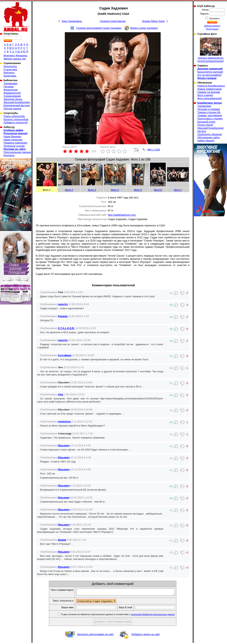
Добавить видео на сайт (146, 635)
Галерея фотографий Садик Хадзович (99, 28)
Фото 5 (138, 190)
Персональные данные (17, 152)
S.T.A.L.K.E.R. (66, 328)
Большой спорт (206, 122)
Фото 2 (69, 190)
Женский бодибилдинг (17, 102)
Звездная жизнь (13, 99)
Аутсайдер (65, 355)
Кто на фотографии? (210, 75)
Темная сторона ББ (209, 112)
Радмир (63, 316)
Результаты (10, 66)
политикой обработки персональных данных (159, 616)
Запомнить (214, 18)
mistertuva (64, 422)
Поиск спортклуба (14, 116)
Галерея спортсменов (113, 21)
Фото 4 (115, 190)
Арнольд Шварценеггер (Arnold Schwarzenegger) (211, 50)
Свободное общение (210, 134)
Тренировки (10, 83)
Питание (9, 87)
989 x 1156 (154, 150)
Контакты (9, 155)
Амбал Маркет (206, 141)
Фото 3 (92, 190)
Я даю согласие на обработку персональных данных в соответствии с (124, 616)
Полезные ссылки (14, 146)
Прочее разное (12, 109)
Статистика (10, 69)
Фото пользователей (209, 98)
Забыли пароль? (212, 26)
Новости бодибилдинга (211, 86)
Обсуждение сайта (208, 137)
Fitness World (205, 125)
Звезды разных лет (15, 59)
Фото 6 (158, 190)
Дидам (62, 540)
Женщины (21, 56)
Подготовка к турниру (210, 119)
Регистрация (212, 29)
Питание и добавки (209, 109)
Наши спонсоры (13, 140)
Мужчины (9, 56)
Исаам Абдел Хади (153, 21)
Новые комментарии (210, 89)
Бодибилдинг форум (210, 103)
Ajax (61, 394)
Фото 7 (178, 190)
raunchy (63, 304)
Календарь (10, 76)
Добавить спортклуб (16, 122)
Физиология (11, 90)
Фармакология (12, 93)
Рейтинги (9, 73)
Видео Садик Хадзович (144, 28)
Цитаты (202, 131)
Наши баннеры (12, 136)
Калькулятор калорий (210, 72)
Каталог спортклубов (16, 119)
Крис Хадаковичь (72, 21)
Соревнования (12, 96)
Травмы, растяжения (210, 115)
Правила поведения (15, 143)
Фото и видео (205, 95)
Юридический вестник (17, 105)
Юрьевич (64, 445)
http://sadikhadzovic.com (122, 215)
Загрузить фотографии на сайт (95, 635)
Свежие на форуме (209, 92)
